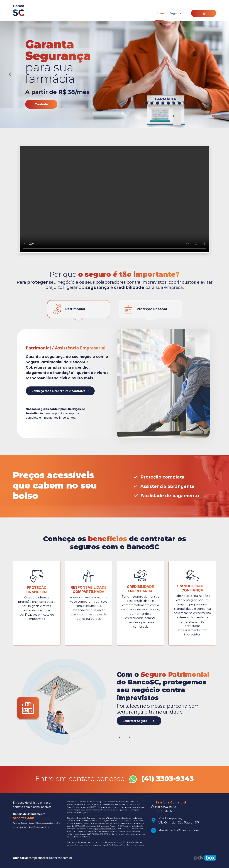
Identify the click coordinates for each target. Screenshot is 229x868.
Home (160, 13)
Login (204, 13)
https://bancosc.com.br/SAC (104, 829)
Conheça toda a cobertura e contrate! (60, 391)
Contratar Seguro (138, 721)
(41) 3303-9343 (166, 807)
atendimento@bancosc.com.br (181, 830)
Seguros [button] (175, 13)
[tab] (79, 310)
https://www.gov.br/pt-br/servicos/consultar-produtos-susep (118, 845)
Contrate (41, 104)
